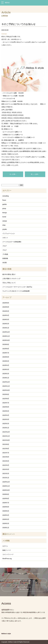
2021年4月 (6, 465)
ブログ (5, 246)
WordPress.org (7, 559)
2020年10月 (6, 490)
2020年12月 (6, 482)
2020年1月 (6, 528)
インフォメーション (9, 233)
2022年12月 (6, 382)
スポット (5, 238)
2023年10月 (6, 340)
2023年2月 (6, 374)
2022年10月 (6, 390)
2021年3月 (6, 469)
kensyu (5, 213)
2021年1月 (6, 478)
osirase (4, 34)
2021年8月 (6, 449)
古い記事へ (13, 174)
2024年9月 (6, 303)
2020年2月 (6, 523)
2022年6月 (6, 407)
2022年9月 (6, 394)
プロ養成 (5, 254)
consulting (6, 196)
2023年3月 (6, 369)
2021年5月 (6, 461)
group (4, 208)
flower (4, 200)
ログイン (5, 546)
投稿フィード (7, 550)
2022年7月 (6, 403)
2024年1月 (6, 328)
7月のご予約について (9, 283)
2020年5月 (6, 511)
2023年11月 (6, 336)
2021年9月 (6, 444)
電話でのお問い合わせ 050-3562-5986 (24, 588)
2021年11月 (6, 436)
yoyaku (5, 229)
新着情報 (5, 258)
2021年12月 (6, 432)
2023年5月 (6, 361)
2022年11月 (6, 386)
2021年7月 (6, 453)
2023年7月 (6, 353)
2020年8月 (6, 498)
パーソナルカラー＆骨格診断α (12, 242)
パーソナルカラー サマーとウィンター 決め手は (17, 287)
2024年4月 (6, 315)
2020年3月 (6, 519)
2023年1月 (6, 378)
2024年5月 (6, 311)
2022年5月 (6, 411)
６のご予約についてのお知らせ (19, 24)
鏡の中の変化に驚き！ (9, 274)
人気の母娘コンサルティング (11, 279)
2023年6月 (6, 357)
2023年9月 (6, 344)
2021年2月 (6, 474)
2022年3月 (6, 419)
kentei (4, 217)
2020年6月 (6, 507)
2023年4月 (6, 365)
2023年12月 (6, 332)
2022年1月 (6, 428)
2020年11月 (6, 486)
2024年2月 (6, 324)
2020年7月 (6, 503)
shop (4, 225)
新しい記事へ (35, 174)
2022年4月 (6, 415)
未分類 (5, 263)
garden (5, 204)
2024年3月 (6, 319)
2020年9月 (6, 494)
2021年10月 (6, 440)
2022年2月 (6, 424)
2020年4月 (6, 515)
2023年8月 (6, 349)
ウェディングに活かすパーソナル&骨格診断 (16, 291)
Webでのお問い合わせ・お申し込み (24, 581)
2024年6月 (6, 307)
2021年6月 (6, 457)
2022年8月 (6, 399)
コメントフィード (8, 554)
